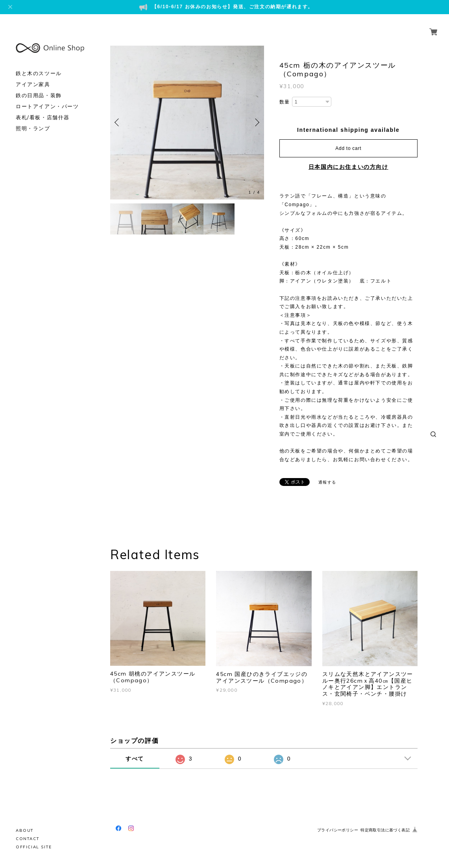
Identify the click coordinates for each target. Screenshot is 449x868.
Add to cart (348, 148)
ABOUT (25, 830)
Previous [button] (118, 122)
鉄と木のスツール (39, 64)
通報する (327, 482)
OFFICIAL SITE (34, 847)
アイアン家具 (33, 75)
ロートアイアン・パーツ (47, 97)
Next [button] (256, 122)
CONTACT (28, 839)
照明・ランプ (33, 119)
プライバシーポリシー (338, 830)
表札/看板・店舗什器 (43, 108)
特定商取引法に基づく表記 (385, 830)
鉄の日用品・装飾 (39, 86)
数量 (285, 102)
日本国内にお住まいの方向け (348, 167)
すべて (135, 759)
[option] (187, 123)
